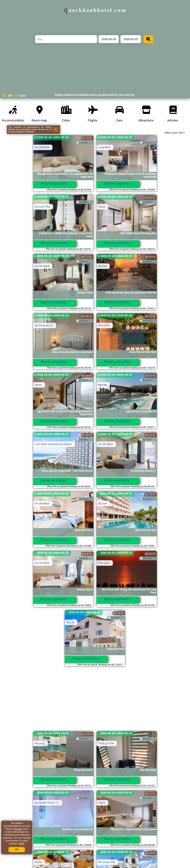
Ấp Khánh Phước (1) (47, 803)
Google (18, 829)
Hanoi (102, 207)
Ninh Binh (104, 325)
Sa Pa (38, 862)
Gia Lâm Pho (42, 207)
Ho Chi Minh (42, 147)
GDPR (21, 844)
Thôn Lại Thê (106, 743)
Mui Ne (102, 266)
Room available (54, 184)
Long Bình (104, 147)
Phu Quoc (104, 563)
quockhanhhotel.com (95, 10)
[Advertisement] (95, 701)
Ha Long (40, 743)
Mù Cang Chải (106, 862)
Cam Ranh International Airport (53, 444)
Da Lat (70, 622)
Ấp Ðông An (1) (44, 325)
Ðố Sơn (102, 504)
